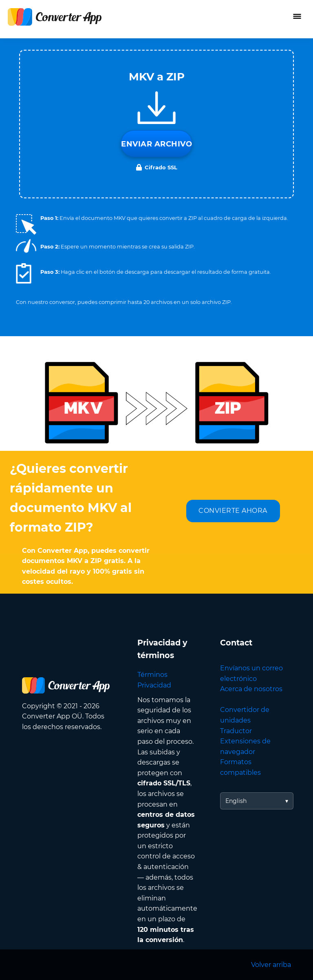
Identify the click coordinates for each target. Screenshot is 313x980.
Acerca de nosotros (251, 689)
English (236, 801)
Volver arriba (271, 965)
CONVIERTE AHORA (233, 511)
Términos (152, 675)
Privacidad (154, 685)
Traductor (236, 731)
